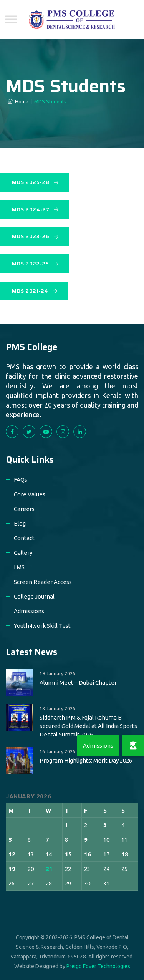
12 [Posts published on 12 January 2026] (12, 854)
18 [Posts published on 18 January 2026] (125, 854)
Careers (24, 509)
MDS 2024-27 (36, 210)
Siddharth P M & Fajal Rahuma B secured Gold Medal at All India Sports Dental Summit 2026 (88, 726)
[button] (133, 746)
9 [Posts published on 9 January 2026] (86, 840)
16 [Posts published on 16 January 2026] (88, 854)
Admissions (29, 611)
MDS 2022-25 (35, 264)
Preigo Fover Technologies (98, 966)
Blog (20, 523)
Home (18, 101)
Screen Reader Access (43, 582)
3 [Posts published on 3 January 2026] (105, 825)
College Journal (34, 596)
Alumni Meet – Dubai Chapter (78, 682)
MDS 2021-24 (35, 291)
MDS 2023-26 (36, 236)
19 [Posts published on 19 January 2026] (12, 869)
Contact (24, 538)
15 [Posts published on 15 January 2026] (68, 854)
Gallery (23, 553)
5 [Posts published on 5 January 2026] (10, 840)
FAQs (21, 480)
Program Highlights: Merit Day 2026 (86, 760)
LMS (19, 567)
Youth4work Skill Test (42, 626)
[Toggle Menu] (11, 19)
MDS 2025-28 (36, 182)
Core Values (30, 494)
